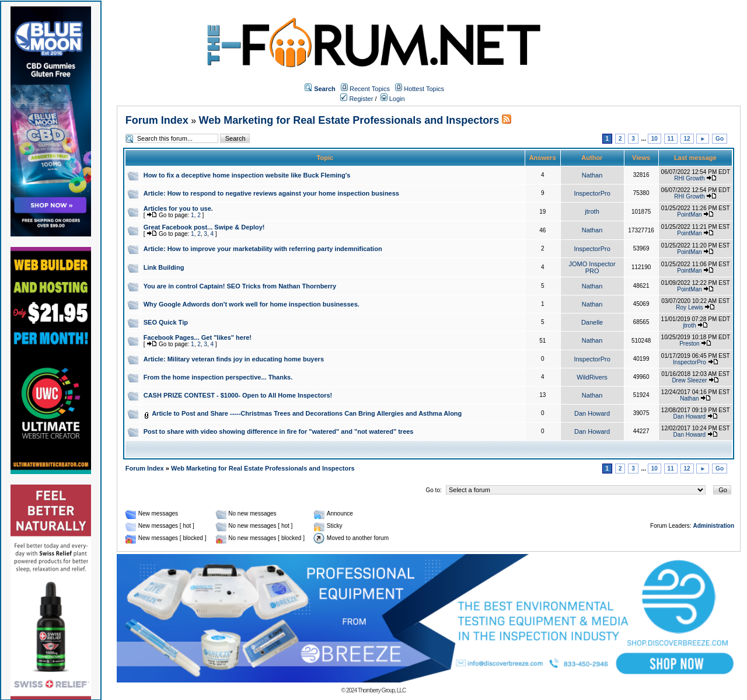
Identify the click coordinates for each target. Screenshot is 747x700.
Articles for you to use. (178, 208)
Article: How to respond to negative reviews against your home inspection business (271, 193)
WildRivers (592, 377)
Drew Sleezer (689, 380)
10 (655, 139)
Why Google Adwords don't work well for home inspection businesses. (252, 304)
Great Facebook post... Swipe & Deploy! (204, 227)
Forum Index (157, 120)
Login (393, 99)
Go (720, 139)
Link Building (164, 267)
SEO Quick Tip (166, 322)
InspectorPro (592, 193)
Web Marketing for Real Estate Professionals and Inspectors (349, 120)
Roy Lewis (689, 307)
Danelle (592, 322)
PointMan (689, 215)
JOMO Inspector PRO (592, 267)
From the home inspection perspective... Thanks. (218, 377)
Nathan (592, 175)
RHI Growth (689, 178)
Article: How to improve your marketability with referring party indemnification (263, 249)
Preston (689, 344)
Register (357, 99)
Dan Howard (592, 413)
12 (687, 139)
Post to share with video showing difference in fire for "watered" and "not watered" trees (279, 431)
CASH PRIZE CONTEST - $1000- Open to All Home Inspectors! (238, 395)
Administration (713, 526)
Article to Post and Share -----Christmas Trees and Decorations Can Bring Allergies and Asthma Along (307, 413)
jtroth (592, 211)
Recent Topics (370, 89)
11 (671, 139)
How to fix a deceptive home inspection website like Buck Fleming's (247, 175)
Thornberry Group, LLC (382, 690)
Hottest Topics (424, 89)
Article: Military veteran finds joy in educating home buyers (234, 359)
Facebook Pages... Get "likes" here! (198, 337)
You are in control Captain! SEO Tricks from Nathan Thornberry (240, 286)
